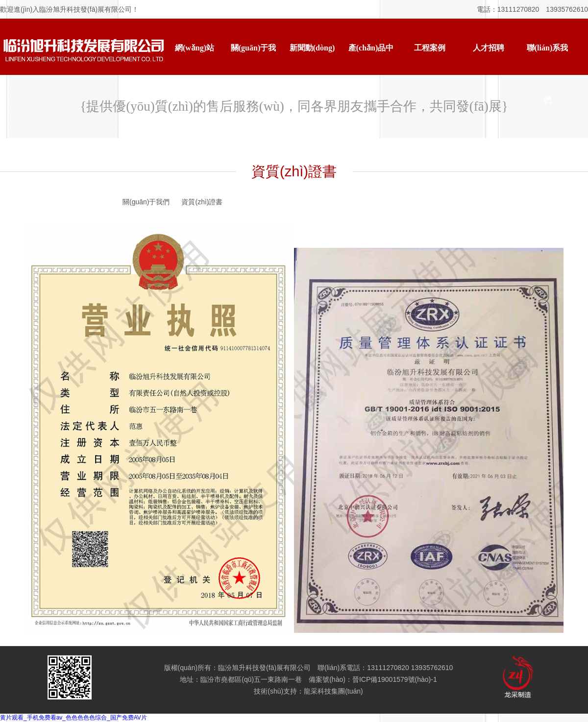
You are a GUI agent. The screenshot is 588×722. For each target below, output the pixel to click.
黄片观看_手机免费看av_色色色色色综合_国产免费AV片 (73, 718)
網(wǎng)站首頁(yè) (195, 59)
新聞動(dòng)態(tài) (312, 59)
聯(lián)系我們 (547, 59)
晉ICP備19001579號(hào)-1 (395, 679)
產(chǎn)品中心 (371, 59)
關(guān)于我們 (253, 59)
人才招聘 (489, 48)
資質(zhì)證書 (202, 202)
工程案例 (430, 48)
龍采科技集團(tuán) (333, 691)
